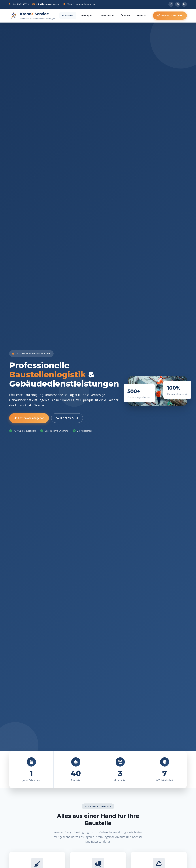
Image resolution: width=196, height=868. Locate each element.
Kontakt (141, 15)
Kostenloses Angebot (29, 418)
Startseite (68, 15)
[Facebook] (171, 4)
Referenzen (108, 15)
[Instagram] (178, 4)
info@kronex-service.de (46, 4)
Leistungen (87, 15)
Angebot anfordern (170, 15)
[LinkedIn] (184, 4)
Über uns (125, 15)
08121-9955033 (19, 4)
